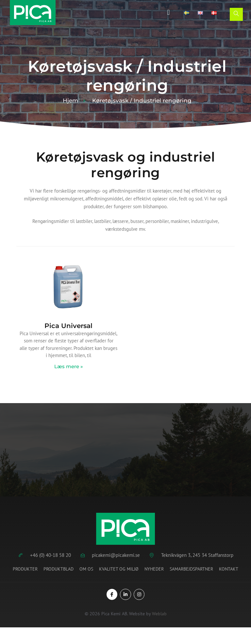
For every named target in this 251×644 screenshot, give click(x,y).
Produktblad (59, 569)
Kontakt (229, 569)
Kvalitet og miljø (119, 569)
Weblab (159, 614)
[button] (168, 13)
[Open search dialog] (236, 14)
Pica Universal (68, 326)
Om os (86, 569)
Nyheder (154, 569)
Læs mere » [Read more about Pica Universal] (69, 366)
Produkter (25, 569)
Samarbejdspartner (191, 569)
